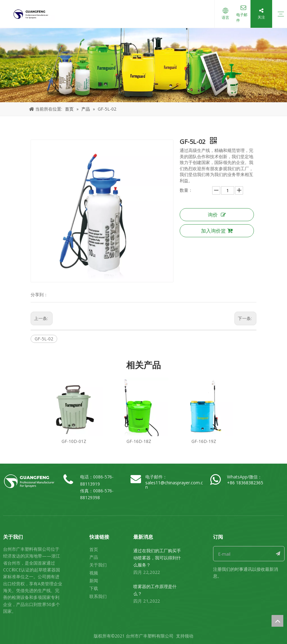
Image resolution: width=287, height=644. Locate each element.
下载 (94, 588)
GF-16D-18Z (139, 441)
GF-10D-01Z (74, 441)
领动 (189, 636)
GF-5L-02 (44, 339)
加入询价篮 (217, 231)
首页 (94, 549)
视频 (94, 573)
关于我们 (98, 565)
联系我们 (98, 596)
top (277, 621)
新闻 (94, 581)
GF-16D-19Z (204, 441)
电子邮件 (239, 17)
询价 (217, 215)
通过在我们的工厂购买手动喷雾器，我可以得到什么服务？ (157, 558)
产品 (94, 557)
